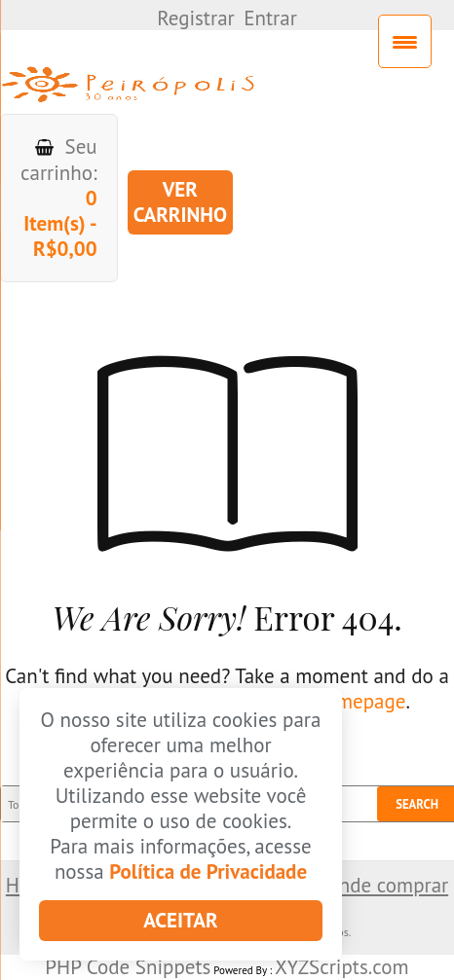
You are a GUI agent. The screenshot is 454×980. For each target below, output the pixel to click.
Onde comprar (386, 885)
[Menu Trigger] (405, 41)
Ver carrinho (180, 202)
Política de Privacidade (208, 871)
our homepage (343, 701)
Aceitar (180, 920)
